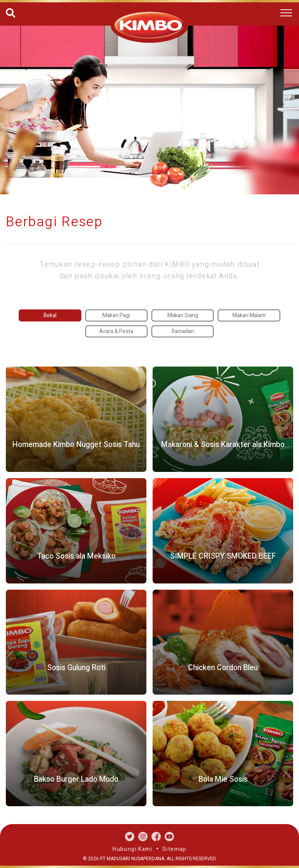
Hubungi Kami (132, 849)
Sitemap (174, 849)
